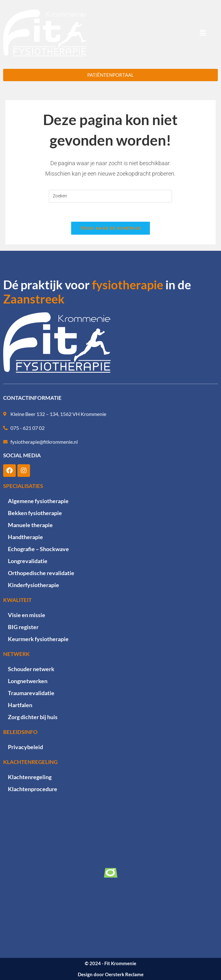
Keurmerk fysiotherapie (38, 639)
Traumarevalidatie (31, 693)
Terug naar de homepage (111, 228)
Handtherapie (25, 537)
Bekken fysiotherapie (35, 513)
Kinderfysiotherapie (34, 585)
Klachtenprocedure (33, 789)
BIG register (23, 627)
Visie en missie (27, 615)
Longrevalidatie (28, 561)
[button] (203, 33)
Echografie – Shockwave (38, 549)
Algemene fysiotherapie (38, 501)
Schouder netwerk (31, 669)
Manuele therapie (30, 525)
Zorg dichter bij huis (33, 717)
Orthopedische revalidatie (41, 573)
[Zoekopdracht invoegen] (110, 196)
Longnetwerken (28, 681)
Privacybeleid (25, 747)
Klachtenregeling (30, 777)
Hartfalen (20, 705)
